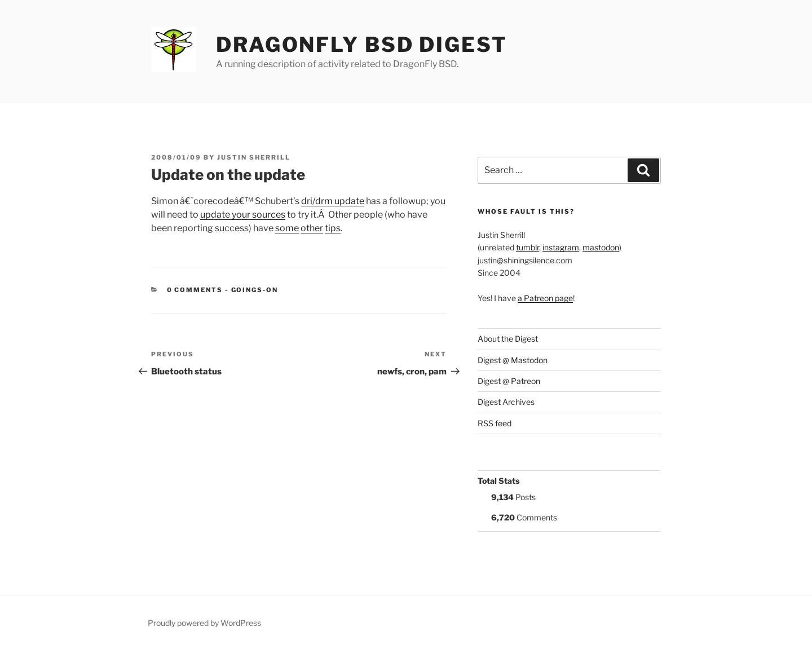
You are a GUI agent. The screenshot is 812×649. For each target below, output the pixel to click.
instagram (561, 247)
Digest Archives (506, 402)
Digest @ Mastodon (513, 360)
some (287, 228)
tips (333, 228)
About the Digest (508, 339)
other (312, 228)
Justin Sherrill (254, 157)
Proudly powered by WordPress (204, 623)
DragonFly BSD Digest (362, 45)
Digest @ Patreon (509, 381)
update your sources (243, 215)
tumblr (528, 247)
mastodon (601, 247)
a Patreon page (545, 298)
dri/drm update (333, 201)
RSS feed (495, 423)
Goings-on (255, 290)
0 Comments (195, 290)
